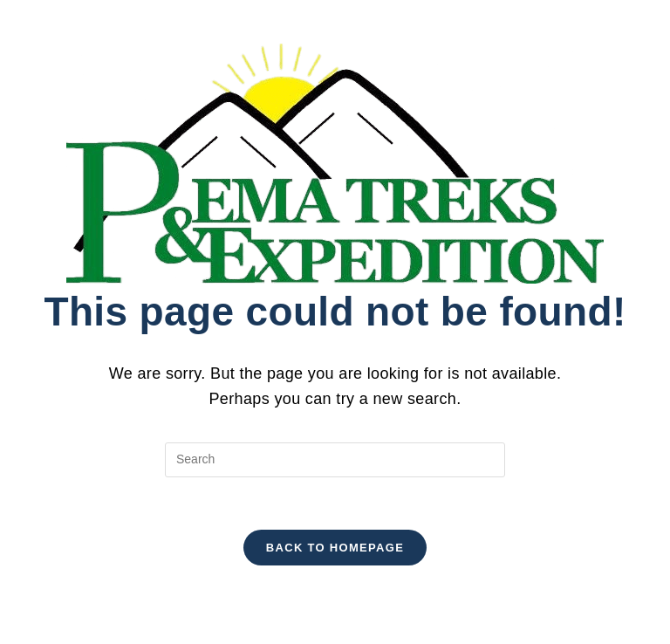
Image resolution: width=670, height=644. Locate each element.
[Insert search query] (335, 460)
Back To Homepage (335, 548)
